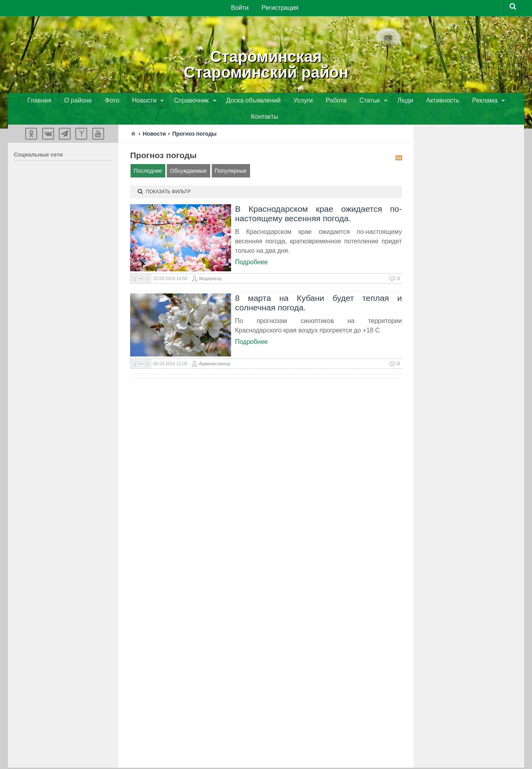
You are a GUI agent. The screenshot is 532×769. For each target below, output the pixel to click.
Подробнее (251, 247)
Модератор (210, 264)
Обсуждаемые (189, 156)
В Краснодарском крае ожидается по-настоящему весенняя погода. (318, 199)
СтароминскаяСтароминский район (266, 63)
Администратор (215, 349)
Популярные (231, 156)
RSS (399, 143)
